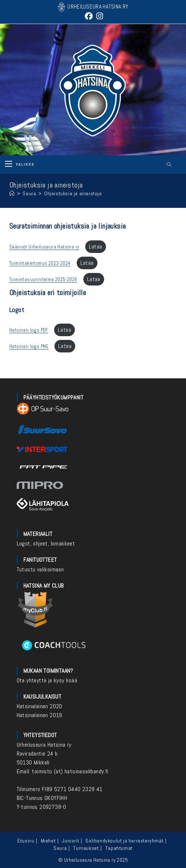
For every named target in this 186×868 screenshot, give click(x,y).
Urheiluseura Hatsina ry (44, 745)
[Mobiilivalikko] (20, 164)
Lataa (96, 246)
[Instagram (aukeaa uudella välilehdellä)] (99, 16)
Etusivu (26, 841)
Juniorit (70, 841)
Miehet (48, 841)
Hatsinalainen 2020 (39, 706)
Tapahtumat (119, 848)
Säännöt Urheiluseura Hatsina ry (44, 247)
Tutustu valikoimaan (40, 569)
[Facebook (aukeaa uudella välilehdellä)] (89, 16)
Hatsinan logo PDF (29, 330)
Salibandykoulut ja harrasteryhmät (124, 841)
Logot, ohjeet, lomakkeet (46, 543)
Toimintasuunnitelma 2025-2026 (43, 279)
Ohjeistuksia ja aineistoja (73, 193)
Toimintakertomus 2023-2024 (40, 263)
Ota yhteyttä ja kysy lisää (47, 680)
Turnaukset (86, 848)
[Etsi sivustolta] (169, 165)
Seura (60, 848)
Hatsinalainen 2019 (39, 715)
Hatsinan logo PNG (29, 346)
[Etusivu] (12, 193)
